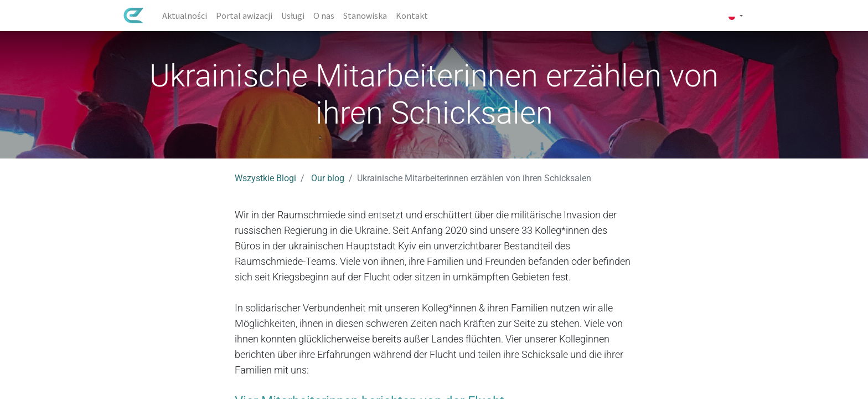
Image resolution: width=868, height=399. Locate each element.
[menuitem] (189, 16)
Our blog (328, 178)
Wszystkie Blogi (265, 178)
